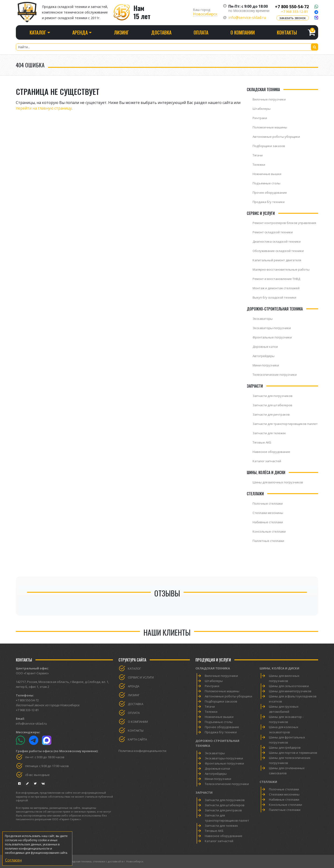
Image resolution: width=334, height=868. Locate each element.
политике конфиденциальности (27, 849)
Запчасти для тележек (269, 433)
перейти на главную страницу (44, 108)
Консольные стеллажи (269, 531)
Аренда (134, 686)
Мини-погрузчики (266, 365)
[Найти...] (167, 47)
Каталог (134, 668)
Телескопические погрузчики (275, 375)
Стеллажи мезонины (268, 513)
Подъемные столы (266, 183)
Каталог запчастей (267, 461)
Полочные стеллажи (268, 503)
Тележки (259, 165)
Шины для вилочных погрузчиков (278, 482)
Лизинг (121, 32)
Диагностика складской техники (277, 241)
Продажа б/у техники (269, 202)
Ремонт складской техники (273, 232)
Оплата (201, 32)
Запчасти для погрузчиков (273, 396)
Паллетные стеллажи (268, 541)
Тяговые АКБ (262, 442)
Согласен (13, 860)
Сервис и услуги (141, 677)
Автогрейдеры (264, 356)
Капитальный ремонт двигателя (277, 260)
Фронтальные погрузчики (272, 337)
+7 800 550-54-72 (292, 7)
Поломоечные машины (270, 127)
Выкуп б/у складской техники (274, 297)
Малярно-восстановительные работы (281, 269)
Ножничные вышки (267, 174)
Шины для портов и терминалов (293, 753)
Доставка (161, 32)
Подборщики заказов (269, 146)
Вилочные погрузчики (269, 99)
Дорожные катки (265, 347)
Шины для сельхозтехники (289, 686)
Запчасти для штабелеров (272, 405)
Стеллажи (268, 782)
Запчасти (204, 792)
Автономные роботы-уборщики (276, 137)
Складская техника (213, 668)
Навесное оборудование (271, 452)
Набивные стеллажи (268, 522)
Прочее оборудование (270, 193)
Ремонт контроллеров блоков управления (284, 223)
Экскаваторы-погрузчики (272, 328)
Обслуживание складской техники (278, 251)
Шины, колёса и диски (279, 668)
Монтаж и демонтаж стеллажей (276, 288)
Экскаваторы (263, 319)
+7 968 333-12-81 (294, 12)
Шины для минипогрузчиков (290, 691)
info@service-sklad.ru (247, 17)
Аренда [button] (80, 32)
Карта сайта (137, 739)
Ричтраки (260, 118)
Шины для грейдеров (285, 747)
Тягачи (258, 155)
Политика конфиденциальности (142, 751)
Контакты (287, 32)
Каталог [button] (38, 32)
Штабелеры (262, 109)
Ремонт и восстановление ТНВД (276, 279)
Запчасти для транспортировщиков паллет (285, 424)
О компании (243, 32)
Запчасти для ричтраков (271, 414)
